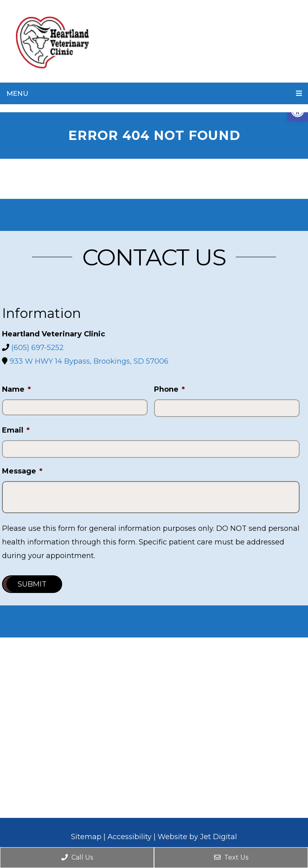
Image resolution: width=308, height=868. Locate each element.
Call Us (77, 857)
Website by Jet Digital (197, 837)
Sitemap (86, 837)
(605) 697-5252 (37, 348)
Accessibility (130, 837)
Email (16, 430)
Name (16, 389)
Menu (17, 93)
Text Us (231, 857)
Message (22, 471)
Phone (169, 389)
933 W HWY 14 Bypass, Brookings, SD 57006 (89, 361)
